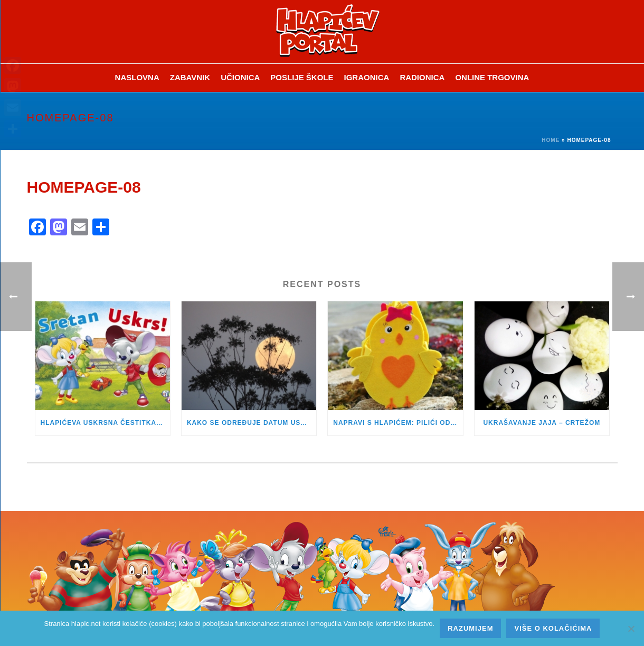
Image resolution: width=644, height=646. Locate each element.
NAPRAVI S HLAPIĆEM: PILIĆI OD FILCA (398, 423)
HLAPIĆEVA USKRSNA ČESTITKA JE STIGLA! (105, 423)
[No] (631, 629)
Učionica (240, 77)
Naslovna (137, 77)
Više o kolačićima (553, 628)
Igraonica (367, 77)
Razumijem (470, 628)
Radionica (422, 77)
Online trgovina (492, 77)
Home (551, 140)
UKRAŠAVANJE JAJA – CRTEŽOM (542, 423)
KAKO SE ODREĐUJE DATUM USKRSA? (252, 423)
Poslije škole (302, 77)
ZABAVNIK (190, 77)
